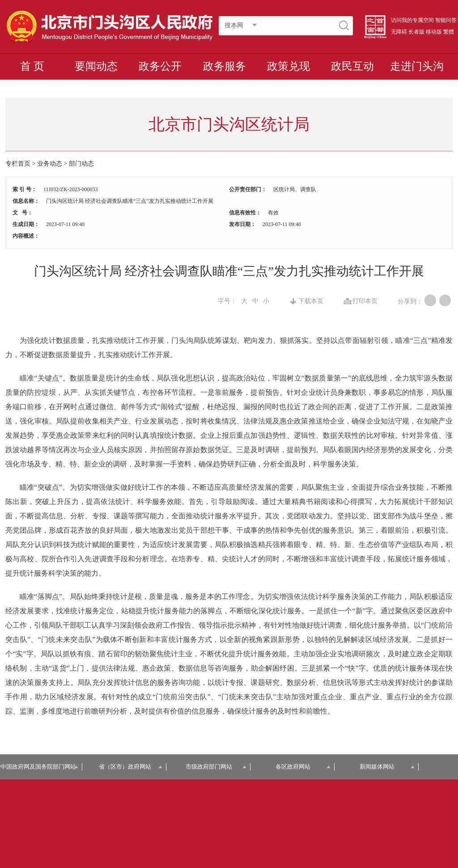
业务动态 (50, 164)
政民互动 (352, 66)
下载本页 (311, 301)
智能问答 (446, 20)
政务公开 (160, 66)
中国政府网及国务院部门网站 (41, 767)
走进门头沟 (417, 66)
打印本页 (365, 301)
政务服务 (225, 66)
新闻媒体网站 (387, 767)
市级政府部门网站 (216, 767)
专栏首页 (18, 164)
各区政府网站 (303, 767)
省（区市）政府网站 (131, 767)
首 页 (32, 66)
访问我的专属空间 (412, 20)
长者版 (416, 32)
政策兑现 (288, 66)
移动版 (434, 32)
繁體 (449, 32)
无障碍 (399, 32)
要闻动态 (96, 66)
